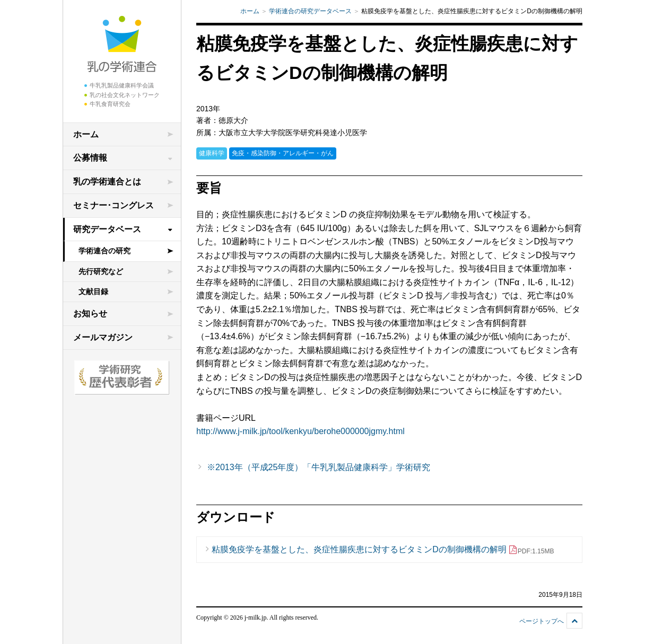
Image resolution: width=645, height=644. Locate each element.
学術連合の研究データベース (310, 11)
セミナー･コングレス (114, 205)
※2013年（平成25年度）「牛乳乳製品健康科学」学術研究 (319, 467)
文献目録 (93, 292)
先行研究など (101, 271)
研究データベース (107, 229)
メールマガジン (103, 337)
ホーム (86, 134)
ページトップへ (542, 621)
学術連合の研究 (104, 251)
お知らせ (90, 314)
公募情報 (90, 158)
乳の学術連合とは (107, 182)
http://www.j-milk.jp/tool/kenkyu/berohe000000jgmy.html (300, 431)
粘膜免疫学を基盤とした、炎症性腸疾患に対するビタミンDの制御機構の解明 (383, 550)
